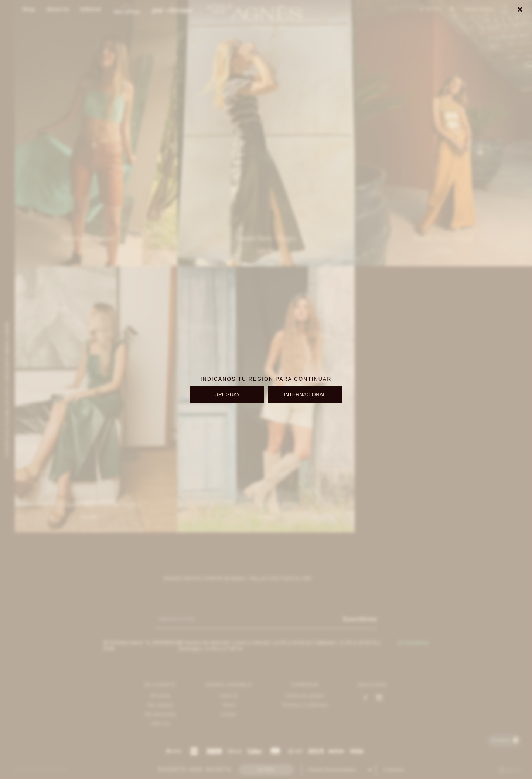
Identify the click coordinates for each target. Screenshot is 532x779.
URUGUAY (227, 394)
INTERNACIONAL (305, 394)
